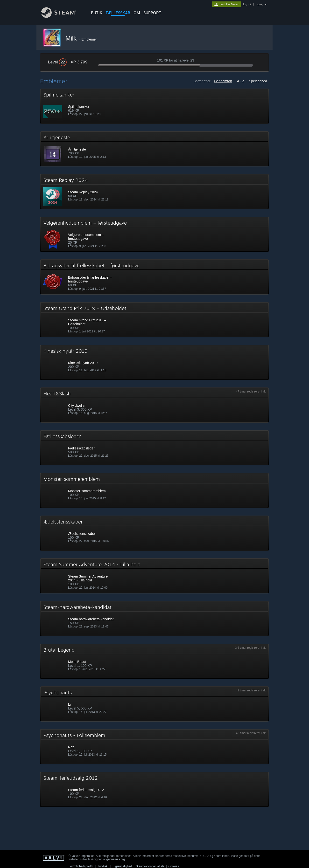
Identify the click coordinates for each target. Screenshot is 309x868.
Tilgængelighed (122, 866)
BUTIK (97, 13)
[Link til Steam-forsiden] (62, 17)
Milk (72, 38)
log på (247, 4)
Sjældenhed (258, 81)
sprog (260, 4)
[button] (154, 106)
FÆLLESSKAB (118, 13)
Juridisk (103, 866)
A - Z (241, 81)
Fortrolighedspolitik (81, 866)
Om (137, 13)
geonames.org (116, 859)
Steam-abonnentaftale (150, 866)
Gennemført (223, 81)
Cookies (173, 866)
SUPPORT (152, 13)
